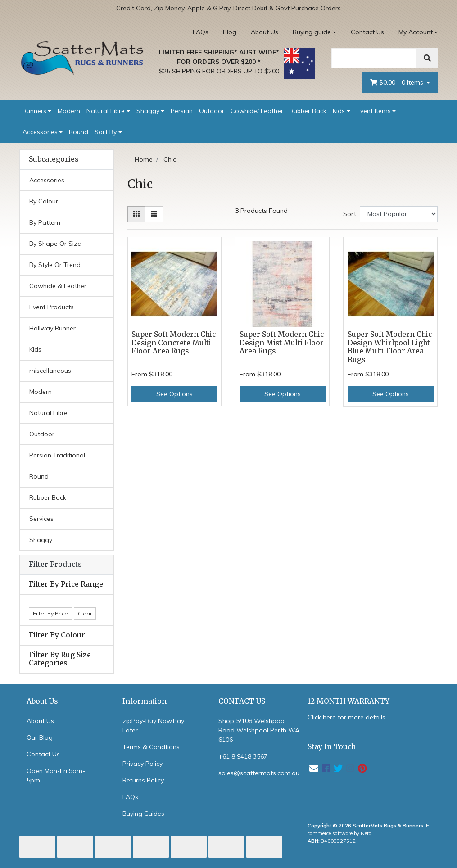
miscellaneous (50, 371)
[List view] (154, 214)
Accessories (40, 132)
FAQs (201, 32)
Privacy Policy (143, 764)
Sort (350, 214)
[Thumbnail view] (136, 214)
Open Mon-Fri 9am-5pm (56, 775)
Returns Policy (143, 780)
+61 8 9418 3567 (243, 756)
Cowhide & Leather (58, 286)
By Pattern (45, 222)
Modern (69, 111)
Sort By (106, 132)
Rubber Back (308, 111)
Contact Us (367, 32)
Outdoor (212, 111)
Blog (230, 32)
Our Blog (40, 737)
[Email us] (314, 768)
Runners (34, 111)
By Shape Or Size (55, 244)
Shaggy (148, 111)
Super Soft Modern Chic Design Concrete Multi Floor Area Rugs (174, 343)
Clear (85, 613)
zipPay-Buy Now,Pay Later (153, 726)
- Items (398, 83)
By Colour (44, 201)
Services (41, 519)
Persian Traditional (57, 455)
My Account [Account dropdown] (416, 32)
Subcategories (54, 159)
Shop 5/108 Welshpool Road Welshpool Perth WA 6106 (259, 730)
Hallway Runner (52, 328)
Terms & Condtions (151, 747)
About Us (265, 32)
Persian (182, 111)
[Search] (375, 58)
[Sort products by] (399, 214)
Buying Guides (143, 814)
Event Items (374, 111)
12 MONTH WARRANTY (348, 701)
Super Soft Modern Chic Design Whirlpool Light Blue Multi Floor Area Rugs (390, 347)
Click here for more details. (347, 717)
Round (79, 132)
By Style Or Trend (55, 265)
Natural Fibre (106, 111)
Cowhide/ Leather (257, 111)
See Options (174, 394)
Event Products (52, 307)
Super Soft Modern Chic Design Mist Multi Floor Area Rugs (282, 343)
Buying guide (312, 32)
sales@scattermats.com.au (259, 773)
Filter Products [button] (55, 565)
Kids (339, 111)
